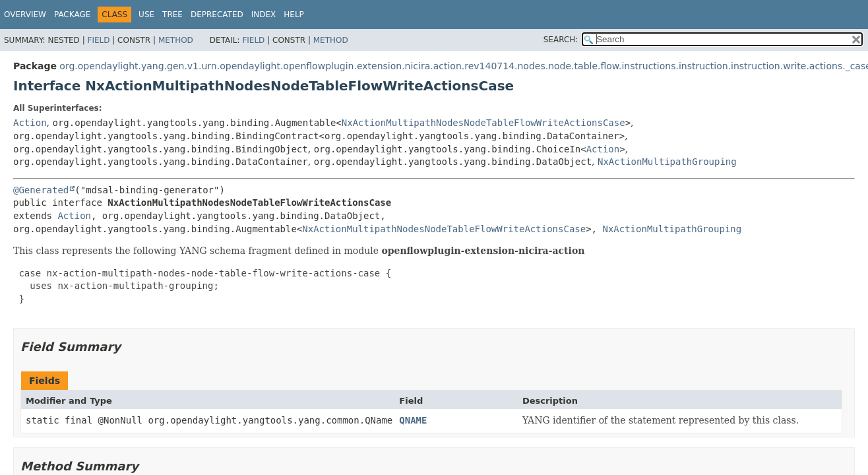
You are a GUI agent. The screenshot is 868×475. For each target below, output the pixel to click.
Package (72, 15)
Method (176, 40)
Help (294, 15)
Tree (172, 15)
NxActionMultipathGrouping (667, 162)
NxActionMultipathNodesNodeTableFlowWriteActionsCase (483, 123)
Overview (25, 15)
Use (146, 15)
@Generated (41, 190)
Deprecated (217, 15)
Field (98, 40)
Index (264, 15)
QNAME (413, 420)
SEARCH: (561, 40)
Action (30, 123)
